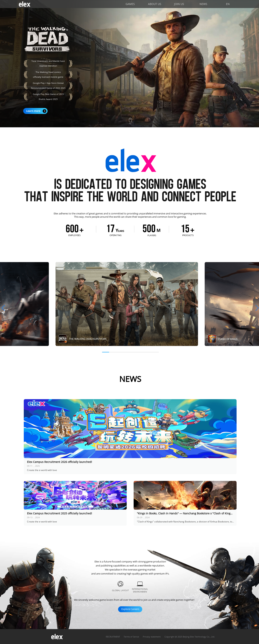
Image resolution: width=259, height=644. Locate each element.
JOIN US (179, 4)
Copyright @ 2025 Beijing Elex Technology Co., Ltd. (190, 637)
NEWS (203, 4)
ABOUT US (155, 4)
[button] (3, 308)
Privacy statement (152, 637)
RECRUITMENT (113, 637)
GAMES (130, 4)
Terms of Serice (131, 637)
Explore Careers (130, 609)
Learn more (35, 111)
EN (228, 4)
